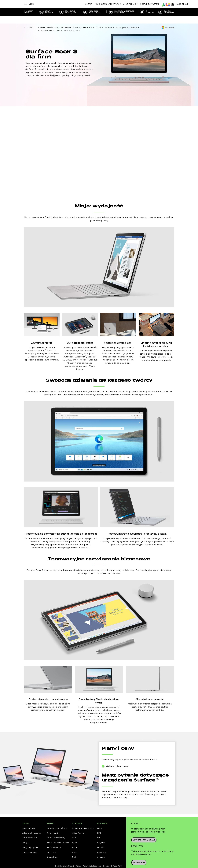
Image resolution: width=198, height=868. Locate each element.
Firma (78, 858)
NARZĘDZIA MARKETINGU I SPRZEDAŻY (125, 12)
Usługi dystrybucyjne (31, 825)
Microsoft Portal (28, 12)
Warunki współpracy (56, 830)
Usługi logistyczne (30, 840)
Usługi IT (26, 835)
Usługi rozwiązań (30, 844)
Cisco (75, 844)
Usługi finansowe (30, 830)
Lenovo (101, 840)
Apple (75, 835)
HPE (99, 825)
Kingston (101, 835)
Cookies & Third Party (113, 858)
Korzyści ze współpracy (58, 820)
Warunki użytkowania (92, 858)
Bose (74, 840)
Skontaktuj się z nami (144, 831)
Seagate (101, 849)
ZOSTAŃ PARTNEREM (169, 12)
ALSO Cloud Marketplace (95, 12)
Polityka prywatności (65, 858)
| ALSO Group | (182, 4)
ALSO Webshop (54, 840)
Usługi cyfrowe (29, 820)
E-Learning (150, 12)
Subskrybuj (139, 853)
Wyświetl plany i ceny (117, 758)
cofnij (30, 20)
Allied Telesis (78, 825)
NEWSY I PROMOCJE (49, 12)
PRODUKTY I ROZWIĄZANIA (71, 12)
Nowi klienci (53, 825)
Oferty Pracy (53, 849)
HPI (99, 830)
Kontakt (88, 4)
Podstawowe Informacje (83, 820)
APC (74, 830)
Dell (74, 849)
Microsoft (102, 844)
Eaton (100, 820)
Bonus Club (52, 844)
